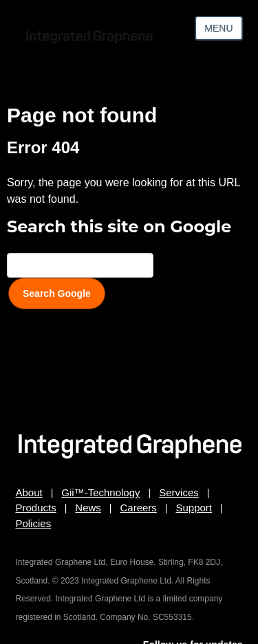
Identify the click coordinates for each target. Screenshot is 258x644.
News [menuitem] (88, 508)
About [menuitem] (29, 492)
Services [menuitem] (179, 492)
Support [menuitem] (194, 508)
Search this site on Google (119, 226)
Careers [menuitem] (139, 508)
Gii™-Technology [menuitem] (100, 492)
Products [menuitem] (36, 508)
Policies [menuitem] (34, 523)
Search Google (57, 293)
